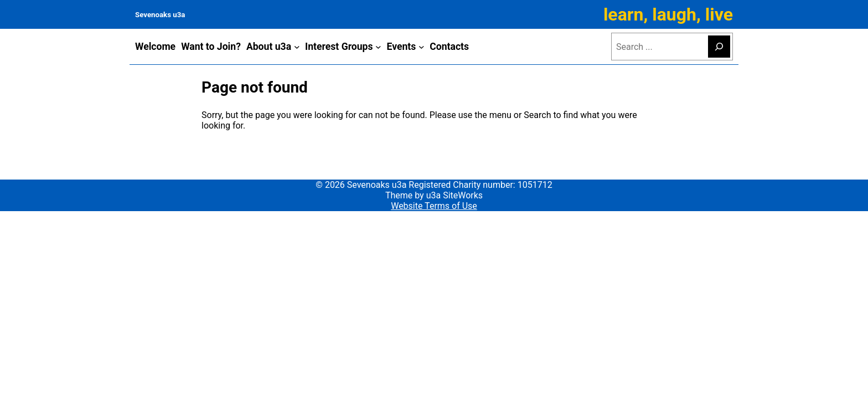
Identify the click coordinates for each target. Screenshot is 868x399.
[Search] (719, 47)
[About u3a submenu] (297, 47)
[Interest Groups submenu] (378, 47)
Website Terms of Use (434, 206)
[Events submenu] (422, 47)
